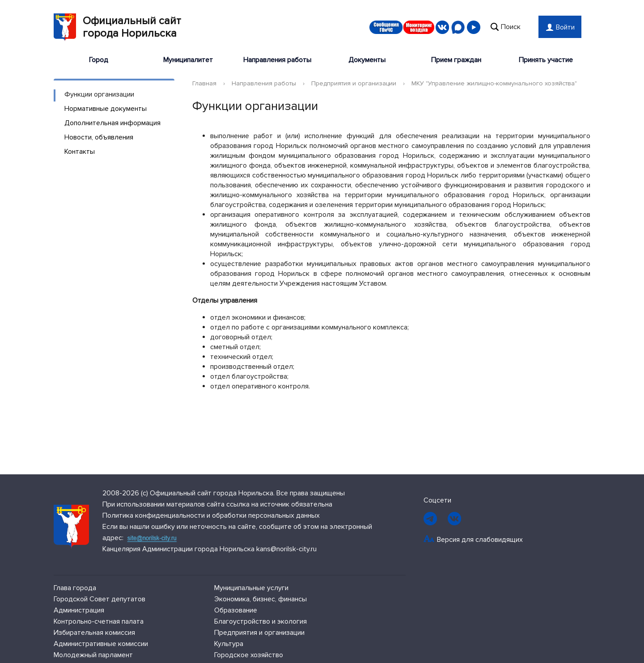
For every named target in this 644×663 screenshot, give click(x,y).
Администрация (79, 610)
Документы (367, 60)
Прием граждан (456, 60)
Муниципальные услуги (251, 588)
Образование (236, 610)
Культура (229, 644)
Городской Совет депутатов (100, 599)
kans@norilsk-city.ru (286, 549)
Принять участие (546, 60)
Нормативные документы (106, 109)
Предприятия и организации (354, 83)
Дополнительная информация (112, 123)
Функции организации (99, 94)
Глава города (75, 588)
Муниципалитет (188, 60)
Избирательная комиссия (94, 633)
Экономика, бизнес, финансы (261, 599)
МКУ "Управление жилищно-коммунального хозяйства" (494, 83)
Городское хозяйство (249, 655)
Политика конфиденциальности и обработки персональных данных (211, 515)
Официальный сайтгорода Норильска (117, 27)
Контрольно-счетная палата (99, 621)
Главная (204, 83)
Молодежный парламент (93, 655)
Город (99, 60)
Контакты (80, 152)
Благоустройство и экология (261, 621)
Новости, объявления (99, 137)
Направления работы (277, 60)
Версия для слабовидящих (480, 540)
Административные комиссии (101, 644)
